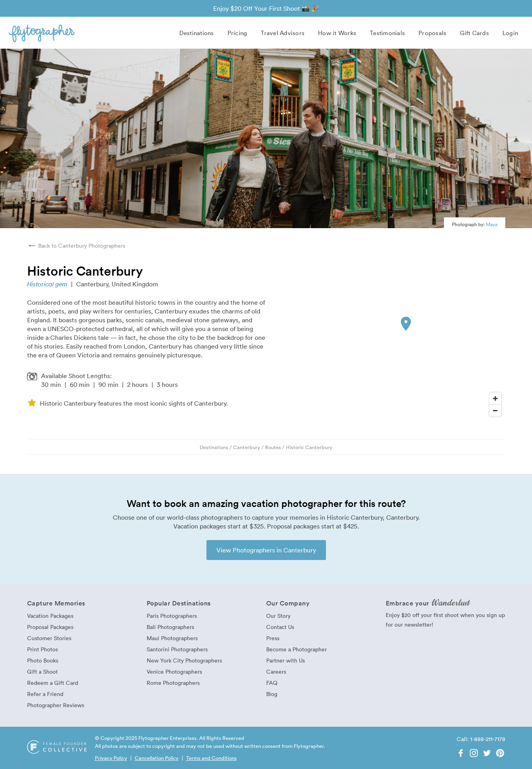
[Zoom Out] (495, 410)
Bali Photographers (170, 627)
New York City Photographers (184, 660)
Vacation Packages (50, 616)
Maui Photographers (172, 638)
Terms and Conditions (211, 758)
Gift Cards (474, 33)
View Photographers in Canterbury (266, 550)
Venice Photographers (174, 671)
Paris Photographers (172, 616)
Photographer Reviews (56, 705)
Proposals (432, 33)
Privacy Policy (111, 758)
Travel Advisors (283, 33)
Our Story (278, 616)
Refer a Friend (45, 694)
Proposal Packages (50, 627)
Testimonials (387, 33)
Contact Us (280, 627)
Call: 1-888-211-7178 (481, 739)
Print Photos (42, 649)
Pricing (238, 33)
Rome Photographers (173, 683)
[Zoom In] (495, 398)
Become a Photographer (296, 649)
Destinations (197, 33)
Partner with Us (286, 660)
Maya (492, 224)
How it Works (337, 33)
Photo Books (43, 660)
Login (510, 33)
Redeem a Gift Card (53, 683)
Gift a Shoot (42, 671)
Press (273, 638)
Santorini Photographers (177, 649)
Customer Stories (49, 638)
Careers (276, 671)
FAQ (272, 683)
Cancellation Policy (157, 758)
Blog (272, 694)
